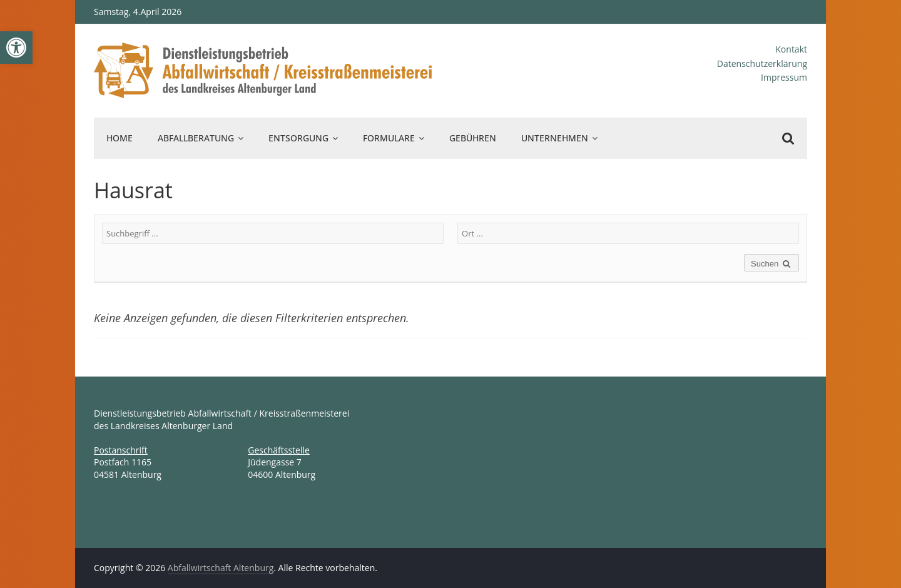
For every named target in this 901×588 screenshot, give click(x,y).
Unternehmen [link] (555, 138)
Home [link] (120, 138)
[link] (16, 48)
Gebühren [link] (473, 138)
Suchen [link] (771, 264)
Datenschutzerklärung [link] (762, 63)
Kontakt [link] (791, 49)
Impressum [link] (784, 77)
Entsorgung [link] (298, 138)
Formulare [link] (389, 138)
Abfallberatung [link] (196, 138)
